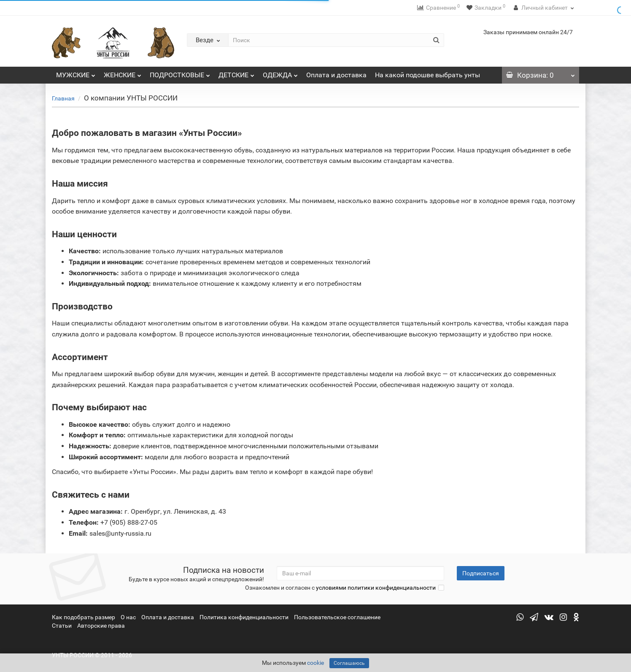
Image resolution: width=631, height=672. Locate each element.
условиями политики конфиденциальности (376, 588)
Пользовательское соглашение (337, 617)
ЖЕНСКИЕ (123, 73)
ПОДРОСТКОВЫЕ (180, 73)
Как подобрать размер (84, 617)
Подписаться (481, 573)
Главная (63, 98)
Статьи (62, 626)
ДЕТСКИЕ (236, 73)
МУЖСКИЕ (76, 73)
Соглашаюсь (349, 663)
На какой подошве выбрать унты (427, 75)
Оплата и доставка (336, 75)
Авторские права (101, 626)
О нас (128, 617)
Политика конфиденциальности (244, 617)
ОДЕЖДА (280, 73)
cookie (315, 663)
